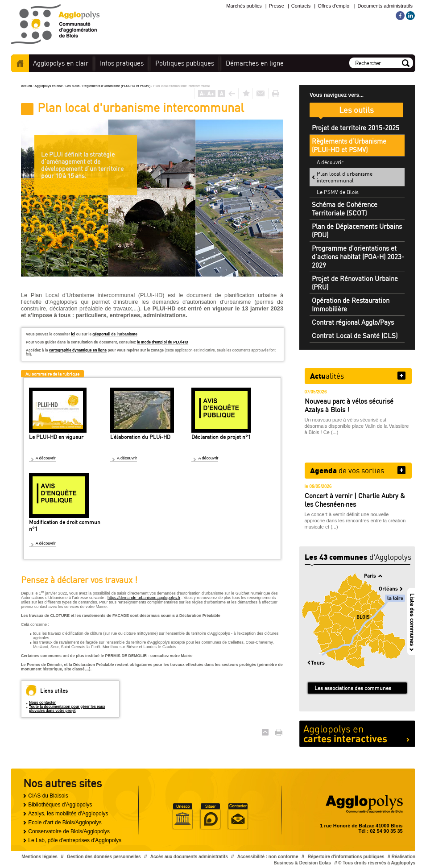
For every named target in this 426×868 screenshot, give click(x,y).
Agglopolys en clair (49, 86)
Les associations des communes (353, 688)
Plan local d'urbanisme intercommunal (345, 177)
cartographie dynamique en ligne (78, 350)
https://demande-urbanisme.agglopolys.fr (144, 598)
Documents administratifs (385, 6)
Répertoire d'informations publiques (346, 857)
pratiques (122, 63)
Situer (210, 817)
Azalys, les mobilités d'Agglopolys (68, 814)
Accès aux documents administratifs (189, 857)
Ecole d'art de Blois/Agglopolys (65, 823)
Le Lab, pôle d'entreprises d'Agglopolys (75, 840)
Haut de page (265, 732)
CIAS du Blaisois (48, 796)
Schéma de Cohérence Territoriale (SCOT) (345, 209)
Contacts (301, 6)
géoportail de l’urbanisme (115, 334)
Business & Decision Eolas (302, 863)
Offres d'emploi (334, 6)
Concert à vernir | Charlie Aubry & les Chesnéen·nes (355, 500)
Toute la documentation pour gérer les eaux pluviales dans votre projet (67, 709)
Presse (277, 6)
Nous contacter (42, 703)
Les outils (73, 86)
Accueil (20, 63)
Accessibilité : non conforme (268, 857)
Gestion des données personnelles (104, 857)
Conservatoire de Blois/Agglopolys (69, 831)
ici (73, 334)
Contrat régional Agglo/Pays (353, 322)
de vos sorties (347, 470)
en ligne (255, 63)
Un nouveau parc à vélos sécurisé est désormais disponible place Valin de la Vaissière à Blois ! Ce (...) (357, 426)
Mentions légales (39, 857)
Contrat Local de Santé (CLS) (355, 336)
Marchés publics (244, 6)
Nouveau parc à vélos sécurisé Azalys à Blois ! (349, 405)
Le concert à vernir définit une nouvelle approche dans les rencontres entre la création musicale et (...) (355, 521)
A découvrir (46, 458)
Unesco (182, 817)
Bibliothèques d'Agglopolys (60, 805)
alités (327, 376)
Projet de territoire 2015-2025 (356, 128)
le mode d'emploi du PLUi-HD (163, 342)
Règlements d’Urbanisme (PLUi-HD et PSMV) (117, 86)
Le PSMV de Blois (338, 192)
